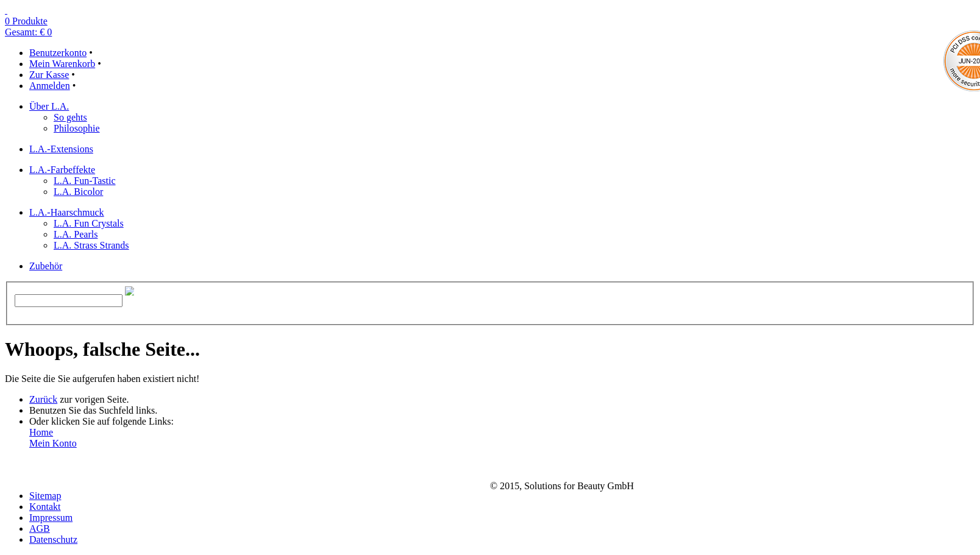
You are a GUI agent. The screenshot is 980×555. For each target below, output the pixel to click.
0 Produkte (26, 21)
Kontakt (45, 507)
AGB (40, 528)
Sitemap (45, 496)
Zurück (43, 399)
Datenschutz (53, 539)
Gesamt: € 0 (28, 32)
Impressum (51, 518)
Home (41, 432)
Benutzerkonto (58, 53)
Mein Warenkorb (62, 64)
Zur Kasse (49, 75)
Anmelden (50, 86)
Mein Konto (53, 443)
